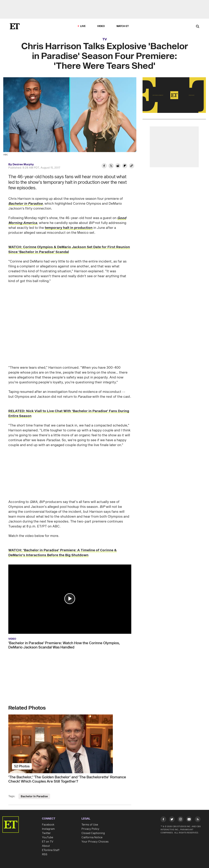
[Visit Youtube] (189, 820)
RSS (45, 854)
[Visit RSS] (198, 820)
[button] (70, 599)
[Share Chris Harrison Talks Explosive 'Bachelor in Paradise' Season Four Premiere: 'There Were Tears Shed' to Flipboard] (125, 166)
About (46, 846)
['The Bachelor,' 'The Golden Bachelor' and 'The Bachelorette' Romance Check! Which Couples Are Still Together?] (70, 744)
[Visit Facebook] (163, 820)
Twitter (46, 833)
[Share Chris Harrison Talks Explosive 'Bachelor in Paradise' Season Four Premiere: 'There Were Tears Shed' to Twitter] (111, 166)
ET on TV (48, 842)
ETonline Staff (51, 850)
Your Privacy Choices (95, 842)
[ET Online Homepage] (15, 26)
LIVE (83, 26)
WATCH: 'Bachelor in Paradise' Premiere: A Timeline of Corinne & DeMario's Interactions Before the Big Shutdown (63, 553)
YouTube (48, 837)
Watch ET (123, 26)
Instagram (48, 829)
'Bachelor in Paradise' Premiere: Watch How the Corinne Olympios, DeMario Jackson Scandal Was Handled (64, 645)
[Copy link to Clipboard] (132, 166)
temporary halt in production (69, 228)
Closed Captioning (93, 833)
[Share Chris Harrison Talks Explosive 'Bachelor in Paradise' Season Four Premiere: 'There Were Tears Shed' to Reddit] (118, 166)
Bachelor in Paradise (25, 204)
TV (105, 39)
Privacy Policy (90, 829)
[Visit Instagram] (181, 820)
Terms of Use (90, 825)
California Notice (92, 837)
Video (101, 26)
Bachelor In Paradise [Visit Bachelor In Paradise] (34, 796)
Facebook (48, 825)
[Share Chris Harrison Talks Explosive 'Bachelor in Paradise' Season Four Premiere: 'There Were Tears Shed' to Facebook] (104, 166)
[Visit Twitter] (172, 820)
